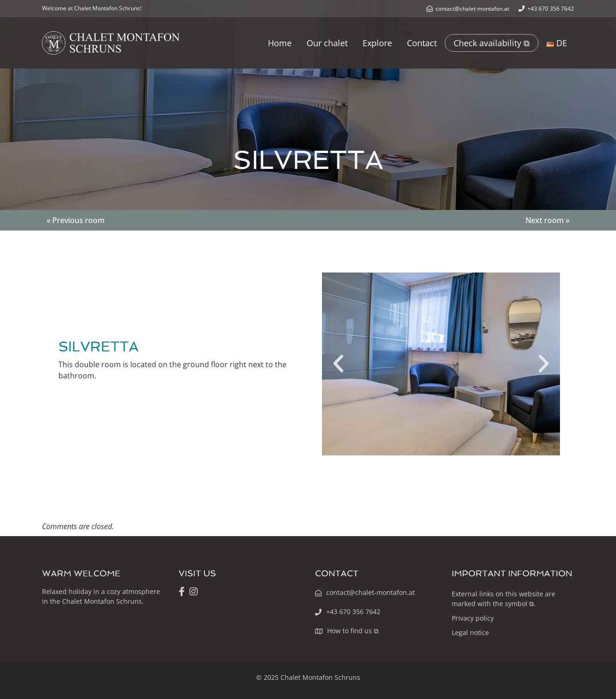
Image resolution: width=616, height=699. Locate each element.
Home (280, 43)
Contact (422, 43)
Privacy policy (473, 618)
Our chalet (327, 43)
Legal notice (470, 633)
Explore (377, 43)
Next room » (547, 220)
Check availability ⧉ (492, 43)
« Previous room (76, 220)
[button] (338, 364)
